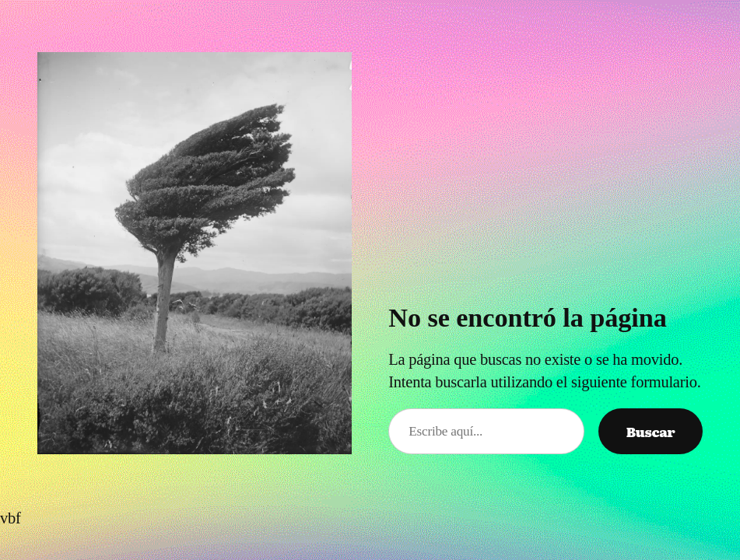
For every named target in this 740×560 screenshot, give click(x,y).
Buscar (651, 431)
